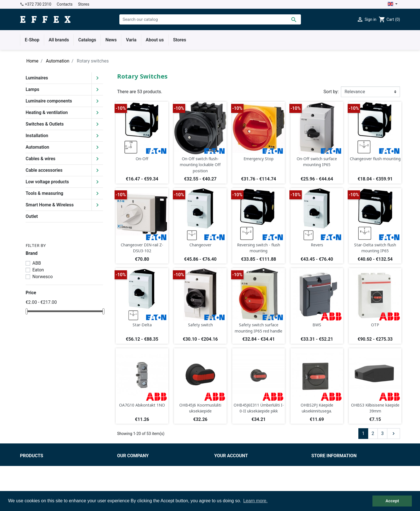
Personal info (227, 465)
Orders (221, 471)
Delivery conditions (136, 471)
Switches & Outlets (45, 124)
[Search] (210, 19)
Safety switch (200, 325)
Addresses (225, 485)
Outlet (32, 216)
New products (34, 471)
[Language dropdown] (393, 4)
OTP (375, 325)
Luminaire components (49, 101)
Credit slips (225, 478)
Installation (37, 136)
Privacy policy (131, 478)
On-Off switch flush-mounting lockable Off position (200, 165)
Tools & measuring (44, 193)
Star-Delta (142, 325)
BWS (317, 325)
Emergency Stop (259, 159)
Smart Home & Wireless (50, 205)
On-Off (142, 159)
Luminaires (37, 78)
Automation (37, 147)
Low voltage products (47, 182)
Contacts (65, 4)
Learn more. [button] (255, 501)
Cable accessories (44, 170)
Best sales (30, 478)
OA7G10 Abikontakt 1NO (142, 405)
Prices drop (31, 465)
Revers (317, 245)
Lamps (32, 89)
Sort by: (331, 92)
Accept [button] (392, 501)
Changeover (200, 245)
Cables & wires (41, 159)
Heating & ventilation (47, 112)
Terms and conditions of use (146, 465)
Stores (84, 4)
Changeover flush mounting (375, 159)
